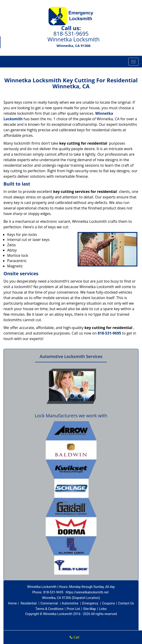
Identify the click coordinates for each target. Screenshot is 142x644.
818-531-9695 (71, 33)
